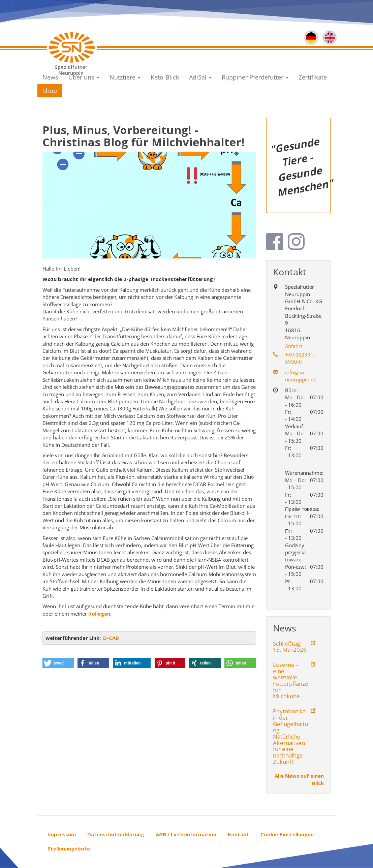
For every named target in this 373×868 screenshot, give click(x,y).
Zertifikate (313, 77)
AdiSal (200, 77)
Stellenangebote (69, 848)
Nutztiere (125, 77)
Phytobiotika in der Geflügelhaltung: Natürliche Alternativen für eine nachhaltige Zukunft (290, 737)
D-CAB (111, 638)
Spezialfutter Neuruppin (71, 69)
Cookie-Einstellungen (287, 834)
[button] (58, 663)
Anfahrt (294, 346)
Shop (50, 91)
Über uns (84, 77)
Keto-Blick (165, 77)
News (50, 77)
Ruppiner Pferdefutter (255, 77)
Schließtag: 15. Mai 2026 (290, 647)
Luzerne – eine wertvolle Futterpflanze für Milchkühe (291, 681)
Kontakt (238, 834)
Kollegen (99, 614)
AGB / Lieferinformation (186, 834)
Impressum (62, 834)
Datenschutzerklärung (116, 834)
